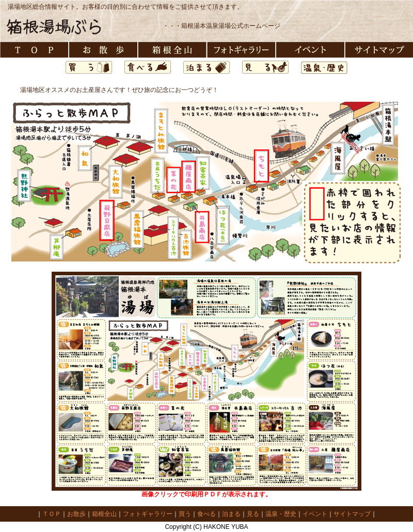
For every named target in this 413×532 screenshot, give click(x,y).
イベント (315, 514)
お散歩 (76, 514)
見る (253, 514)
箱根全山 (104, 514)
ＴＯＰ (52, 514)
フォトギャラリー (148, 514)
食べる (206, 514)
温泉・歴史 (281, 514)
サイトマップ (352, 514)
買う (185, 514)
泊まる (231, 514)
